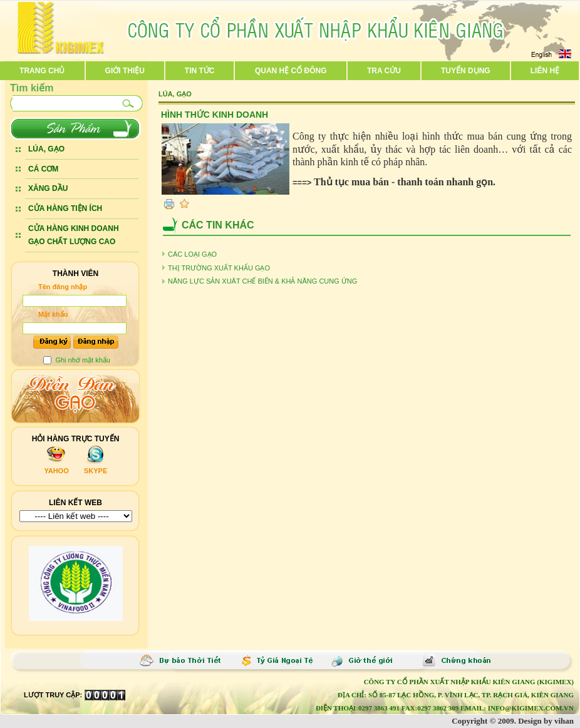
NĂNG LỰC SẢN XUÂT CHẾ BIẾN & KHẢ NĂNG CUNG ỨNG (262, 281)
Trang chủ (42, 71)
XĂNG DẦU (48, 188)
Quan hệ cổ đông (291, 71)
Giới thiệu (125, 71)
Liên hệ (545, 71)
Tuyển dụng (466, 71)
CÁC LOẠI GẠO (192, 254)
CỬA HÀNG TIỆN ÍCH (65, 208)
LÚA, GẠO (46, 149)
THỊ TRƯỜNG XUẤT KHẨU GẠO (219, 268)
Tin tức (200, 71)
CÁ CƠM (43, 169)
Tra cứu (384, 71)
